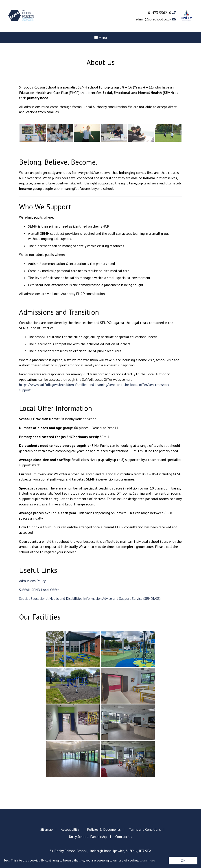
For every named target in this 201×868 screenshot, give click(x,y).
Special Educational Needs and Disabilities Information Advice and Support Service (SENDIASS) (90, 598)
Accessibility (70, 829)
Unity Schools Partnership (88, 837)
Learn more (147, 860)
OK (183, 861)
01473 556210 (162, 13)
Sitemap (47, 829)
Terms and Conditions (145, 829)
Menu (101, 38)
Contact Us (124, 837)
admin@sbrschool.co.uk (156, 19)
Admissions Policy (32, 581)
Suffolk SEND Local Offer (39, 590)
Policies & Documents (104, 829)
